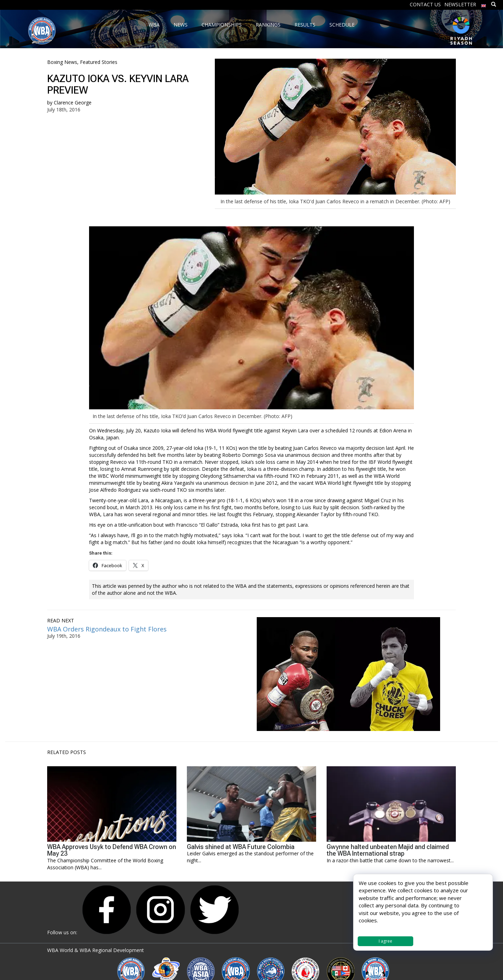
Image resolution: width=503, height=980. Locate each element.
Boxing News (62, 62)
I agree (385, 941)
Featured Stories (99, 62)
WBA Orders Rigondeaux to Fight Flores (107, 629)
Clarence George (73, 103)
